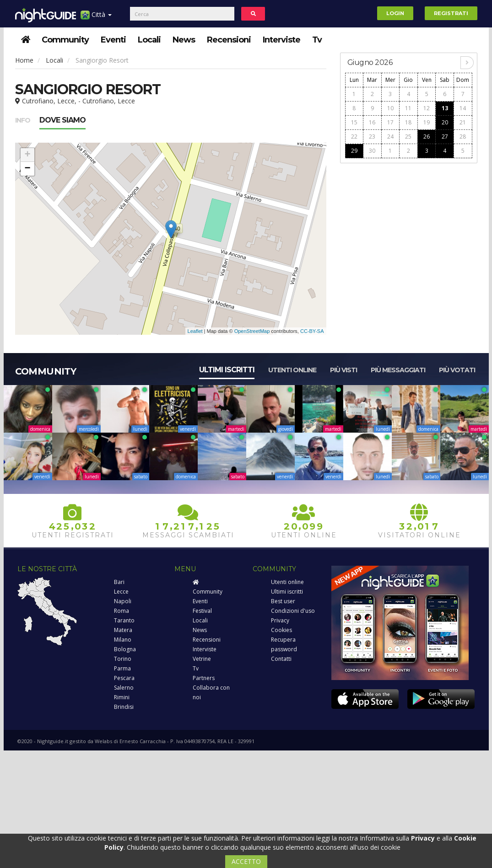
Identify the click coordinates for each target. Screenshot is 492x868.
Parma (122, 668)
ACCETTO (246, 861)
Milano (123, 640)
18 (408, 122)
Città (96, 18)
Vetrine (202, 659)
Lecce (121, 592)
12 (427, 108)
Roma (122, 611)
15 (354, 122)
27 (445, 137)
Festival (202, 611)
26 (427, 137)
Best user (283, 601)
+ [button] (27, 155)
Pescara (124, 678)
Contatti (281, 659)
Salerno (124, 688)
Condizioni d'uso (293, 611)
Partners (204, 678)
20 (445, 122)
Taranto (124, 620)
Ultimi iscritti (227, 370)
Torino (123, 659)
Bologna (125, 649)
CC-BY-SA (312, 331)
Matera (123, 630)
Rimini (122, 697)
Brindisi (124, 707)
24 (390, 137)
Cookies (281, 630)
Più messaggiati (398, 370)
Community (65, 40)
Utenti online (292, 370)
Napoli (123, 601)
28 (463, 137)
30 (372, 151)
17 (390, 122)
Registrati (451, 13)
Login (395, 13)
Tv (317, 40)
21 (463, 122)
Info (23, 120)
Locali (149, 40)
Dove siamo (62, 120)
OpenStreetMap (252, 331)
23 (372, 137)
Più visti (343, 370)
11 (408, 108)
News (184, 40)
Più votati (457, 370)
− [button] (27, 169)
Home (24, 60)
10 (390, 108)
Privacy (280, 620)
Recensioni (229, 40)
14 (463, 108)
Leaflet (195, 331)
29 (354, 151)
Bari (119, 582)
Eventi (113, 40)
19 (427, 122)
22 (354, 137)
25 (408, 137)
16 (372, 122)
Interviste (281, 40)
